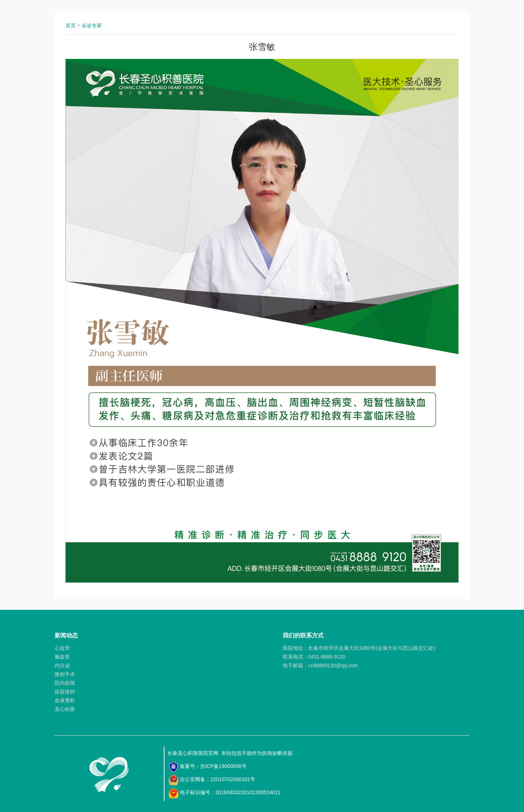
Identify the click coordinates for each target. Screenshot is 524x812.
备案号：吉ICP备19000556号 (207, 767)
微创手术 (65, 674)
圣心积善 (65, 709)
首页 (71, 25)
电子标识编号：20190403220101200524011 (224, 793)
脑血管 (62, 657)
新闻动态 (66, 635)
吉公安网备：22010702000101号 (212, 780)
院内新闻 (65, 683)
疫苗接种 (65, 692)
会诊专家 (92, 25)
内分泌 (62, 665)
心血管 (62, 648)
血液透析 (65, 700)
